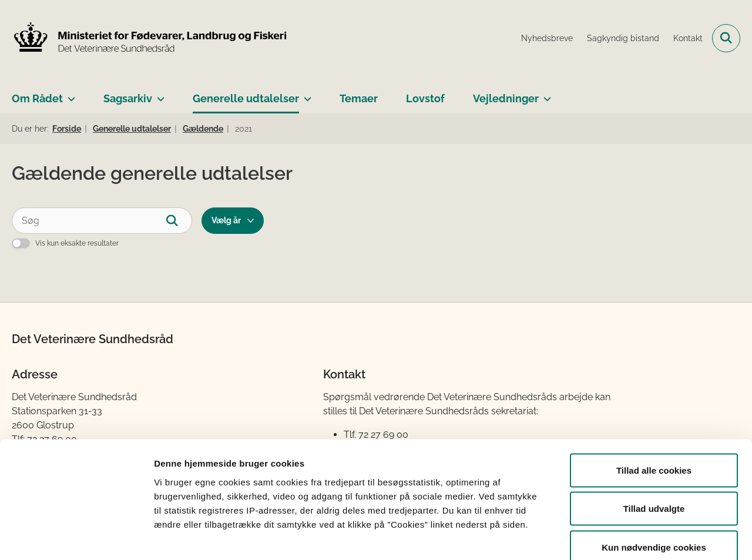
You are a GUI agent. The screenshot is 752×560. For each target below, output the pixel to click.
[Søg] (102, 221)
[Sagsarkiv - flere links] (158, 94)
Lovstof (425, 98)
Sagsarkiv (128, 98)
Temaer (359, 98)
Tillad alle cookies (654, 406)
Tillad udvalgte (654, 445)
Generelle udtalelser (246, 98)
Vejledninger (506, 98)
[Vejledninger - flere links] (545, 94)
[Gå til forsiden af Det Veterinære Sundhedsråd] (150, 38)
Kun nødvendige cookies (654, 483)
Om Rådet (37, 98)
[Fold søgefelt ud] (726, 38)
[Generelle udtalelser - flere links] (305, 94)
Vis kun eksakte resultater (77, 243)
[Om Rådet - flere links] (69, 94)
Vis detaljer (611, 537)
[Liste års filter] (233, 221)
